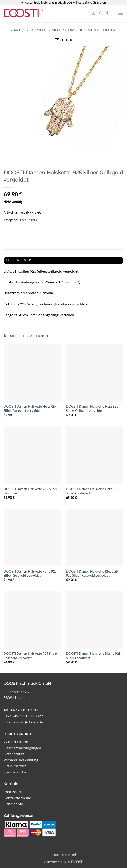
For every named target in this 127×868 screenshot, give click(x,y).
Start (15, 30)
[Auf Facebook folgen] (107, 13)
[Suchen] (101, 13)
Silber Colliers (103, 30)
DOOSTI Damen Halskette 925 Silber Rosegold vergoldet (30, 656)
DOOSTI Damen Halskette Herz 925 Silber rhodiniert (92, 491)
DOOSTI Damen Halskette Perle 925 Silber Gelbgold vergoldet (30, 573)
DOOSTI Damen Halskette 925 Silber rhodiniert (30, 491)
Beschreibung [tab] (19, 260)
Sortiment (36, 30)
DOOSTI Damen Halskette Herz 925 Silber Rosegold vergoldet (30, 409)
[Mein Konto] (93, 13)
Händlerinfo (13, 804)
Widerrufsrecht (16, 742)
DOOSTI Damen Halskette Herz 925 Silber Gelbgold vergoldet (92, 409)
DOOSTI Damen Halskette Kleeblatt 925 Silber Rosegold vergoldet (92, 573)
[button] (121, 13)
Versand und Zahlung (21, 760)
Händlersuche (15, 772)
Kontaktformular (17, 798)
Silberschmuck (67, 30)
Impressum (13, 792)
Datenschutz (14, 754)
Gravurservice (15, 766)
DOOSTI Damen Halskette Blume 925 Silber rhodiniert (93, 656)
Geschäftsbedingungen (22, 748)
